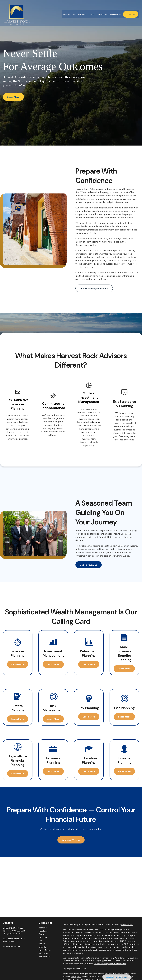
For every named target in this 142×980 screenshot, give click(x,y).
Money (42, 944)
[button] (66, 12)
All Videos (43, 953)
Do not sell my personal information (110, 964)
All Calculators (45, 956)
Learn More (13, 97)
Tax (40, 941)
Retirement (43, 928)
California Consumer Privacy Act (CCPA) (81, 961)
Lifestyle (42, 947)
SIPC (79, 977)
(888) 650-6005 (19, 931)
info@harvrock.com (12, 946)
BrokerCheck (127, 925)
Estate (41, 934)
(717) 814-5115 (16, 928)
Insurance (43, 937)
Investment (43, 931)
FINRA (73, 977)
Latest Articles (45, 950)
